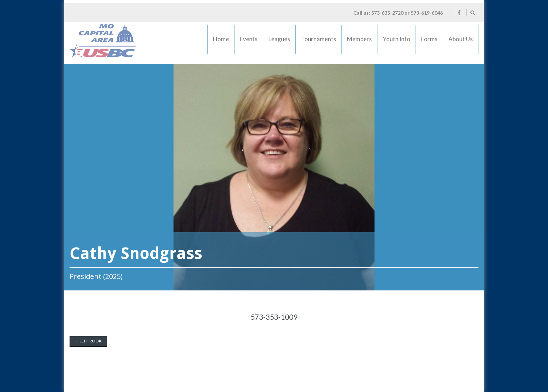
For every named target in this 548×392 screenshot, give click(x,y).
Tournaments (319, 41)
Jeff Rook (88, 341)
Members (359, 41)
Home (221, 41)
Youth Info (397, 41)
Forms (429, 41)
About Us (461, 41)
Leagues (279, 41)
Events (249, 41)
